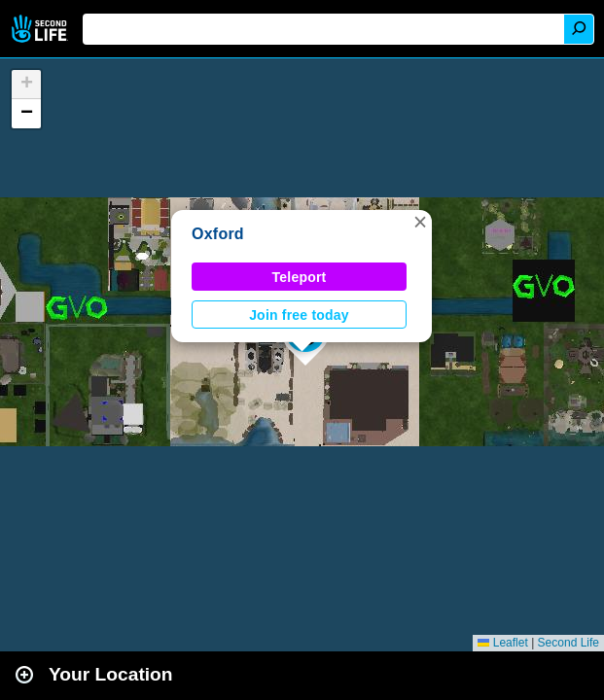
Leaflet (502, 643)
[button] (420, 222)
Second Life (41, 29)
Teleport (300, 277)
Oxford (218, 234)
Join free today (299, 315)
